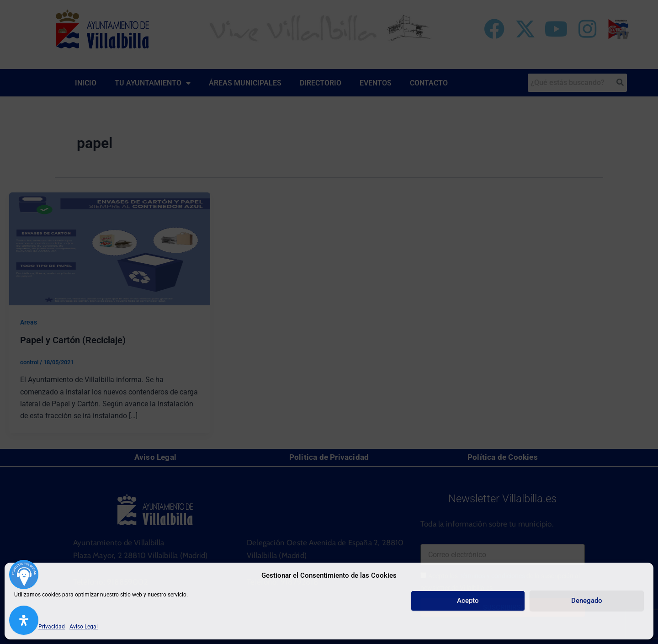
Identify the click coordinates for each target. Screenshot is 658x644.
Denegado (587, 601)
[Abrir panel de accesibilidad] (24, 620)
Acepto (468, 601)
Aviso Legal (84, 627)
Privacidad (52, 627)
